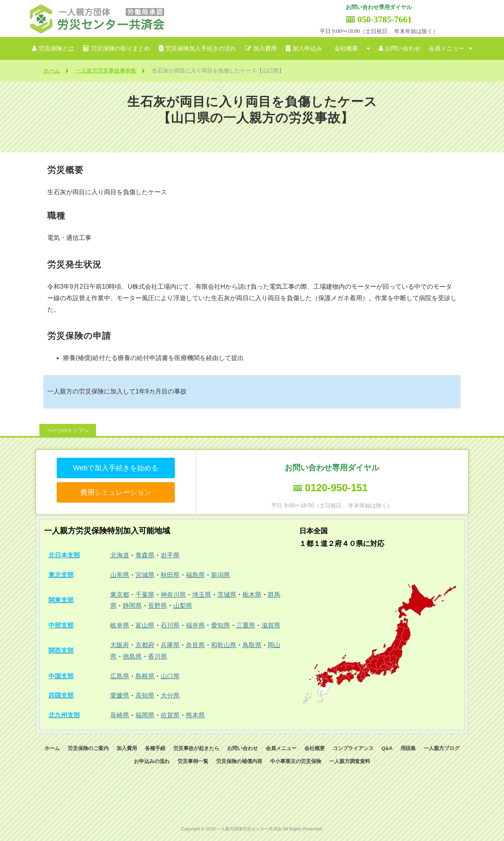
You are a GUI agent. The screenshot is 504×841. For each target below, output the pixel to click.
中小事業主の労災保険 (296, 761)
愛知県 (220, 625)
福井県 (195, 625)
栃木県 (252, 595)
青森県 (145, 555)
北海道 (120, 555)
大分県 (170, 695)
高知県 (145, 695)
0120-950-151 (336, 488)
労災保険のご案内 (88, 748)
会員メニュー (447, 48)
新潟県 (220, 575)
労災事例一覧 (193, 761)
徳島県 (132, 656)
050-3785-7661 (385, 19)
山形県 (120, 575)
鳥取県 (252, 645)
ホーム (52, 71)
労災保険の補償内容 (239, 761)
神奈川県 (173, 595)
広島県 (120, 676)
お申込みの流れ (152, 761)
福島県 (195, 575)
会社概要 (346, 48)
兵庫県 (170, 645)
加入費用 (265, 48)
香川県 (157, 656)
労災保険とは (56, 48)
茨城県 (227, 595)
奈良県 (195, 645)
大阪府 (120, 645)
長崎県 (120, 715)
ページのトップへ (68, 430)
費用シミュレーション (116, 492)
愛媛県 (120, 695)
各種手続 (155, 748)
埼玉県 (202, 595)
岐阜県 (120, 625)
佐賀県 (170, 715)
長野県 (157, 606)
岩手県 (170, 555)
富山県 (145, 625)
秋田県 (170, 575)
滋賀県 (271, 625)
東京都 (120, 595)
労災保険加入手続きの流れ (201, 48)
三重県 (246, 625)
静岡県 (132, 606)
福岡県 (145, 715)
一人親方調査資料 (350, 761)
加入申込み (307, 48)
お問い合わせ (403, 48)
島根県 (145, 676)
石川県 (170, 625)
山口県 (170, 676)
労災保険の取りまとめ (120, 48)
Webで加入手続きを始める (116, 468)
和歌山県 (224, 645)
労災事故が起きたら (196, 748)
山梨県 (183, 606)
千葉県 (145, 595)
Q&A (387, 748)
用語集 (408, 748)
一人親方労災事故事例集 (106, 71)
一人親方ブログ (442, 748)
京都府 (145, 645)
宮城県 (145, 575)
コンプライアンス (353, 748)
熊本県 (195, 715)
